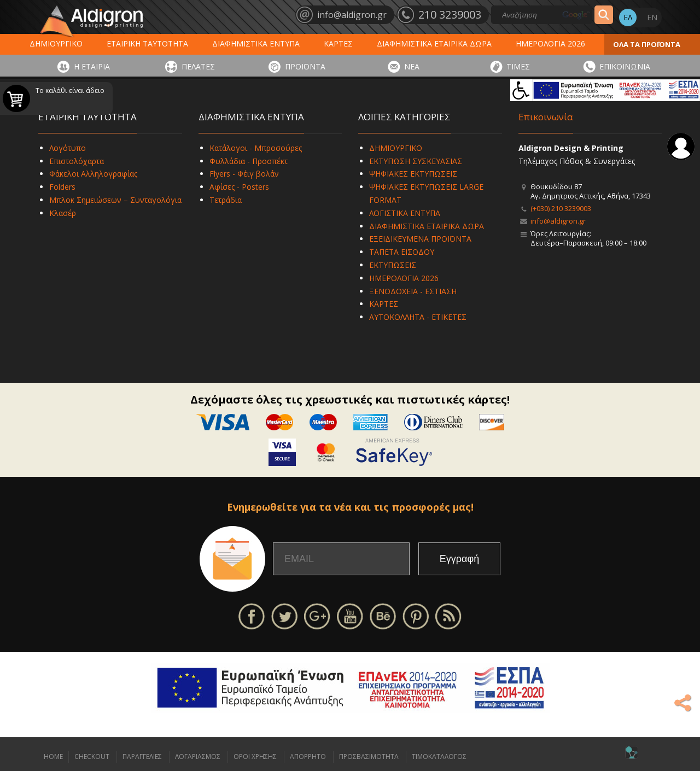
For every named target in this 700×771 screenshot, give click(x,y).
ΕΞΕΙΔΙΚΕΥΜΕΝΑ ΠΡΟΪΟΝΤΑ (420, 239)
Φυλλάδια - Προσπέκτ (249, 161)
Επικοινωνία (546, 117)
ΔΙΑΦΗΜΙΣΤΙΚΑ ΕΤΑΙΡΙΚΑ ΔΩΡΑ (434, 43)
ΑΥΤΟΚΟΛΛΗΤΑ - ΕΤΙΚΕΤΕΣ (418, 317)
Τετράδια (226, 200)
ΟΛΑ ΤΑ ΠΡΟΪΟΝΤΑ (647, 44)
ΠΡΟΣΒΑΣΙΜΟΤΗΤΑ (369, 757)
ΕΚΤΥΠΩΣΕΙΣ (393, 265)
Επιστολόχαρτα (77, 161)
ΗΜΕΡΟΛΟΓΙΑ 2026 (550, 43)
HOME (53, 757)
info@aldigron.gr (558, 221)
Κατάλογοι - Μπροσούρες (256, 148)
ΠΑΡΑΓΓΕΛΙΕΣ (142, 757)
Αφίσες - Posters (239, 187)
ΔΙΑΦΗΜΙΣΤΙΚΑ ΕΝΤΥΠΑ (256, 43)
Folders (62, 187)
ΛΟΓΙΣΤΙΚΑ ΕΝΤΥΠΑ (405, 213)
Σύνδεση (681, 147)
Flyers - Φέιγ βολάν (244, 174)
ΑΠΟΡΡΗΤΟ (308, 757)
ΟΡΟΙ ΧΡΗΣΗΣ (255, 757)
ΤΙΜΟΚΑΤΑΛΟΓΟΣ (439, 757)
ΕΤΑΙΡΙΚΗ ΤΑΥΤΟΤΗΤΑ (147, 43)
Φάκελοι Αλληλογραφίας (93, 174)
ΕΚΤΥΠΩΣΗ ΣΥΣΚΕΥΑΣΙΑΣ (416, 161)
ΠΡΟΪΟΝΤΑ (305, 66)
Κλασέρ (63, 213)
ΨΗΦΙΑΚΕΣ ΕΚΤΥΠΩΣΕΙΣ (413, 174)
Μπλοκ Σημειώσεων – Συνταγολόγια (115, 200)
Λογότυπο (68, 148)
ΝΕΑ (412, 66)
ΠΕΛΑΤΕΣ (198, 66)
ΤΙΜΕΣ (518, 66)
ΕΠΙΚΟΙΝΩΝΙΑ (625, 66)
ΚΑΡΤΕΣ (338, 43)
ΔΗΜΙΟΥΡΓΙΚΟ (56, 43)
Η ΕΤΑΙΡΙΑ (92, 66)
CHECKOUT (92, 757)
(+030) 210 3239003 (561, 208)
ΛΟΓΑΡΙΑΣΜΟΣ (198, 757)
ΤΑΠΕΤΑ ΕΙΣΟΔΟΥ (402, 252)
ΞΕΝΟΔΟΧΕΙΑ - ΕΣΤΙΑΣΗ (413, 291)
